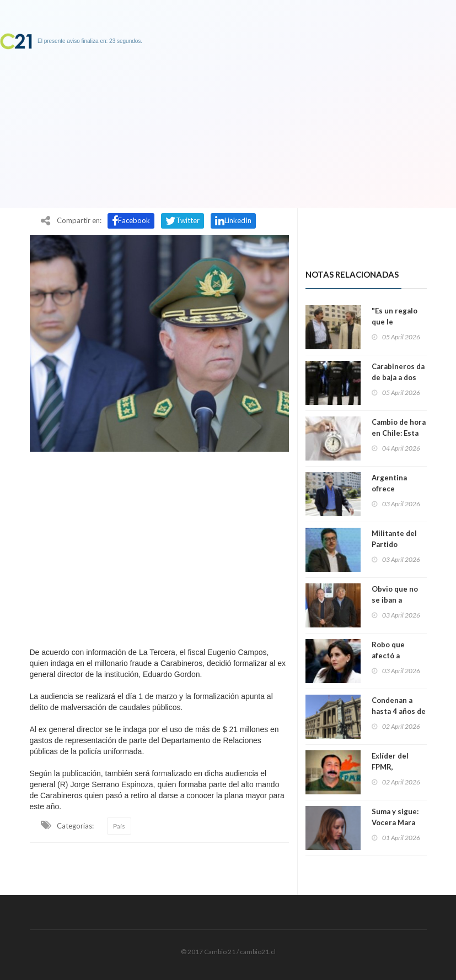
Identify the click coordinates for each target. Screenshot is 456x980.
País (119, 826)
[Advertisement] (159, 546)
